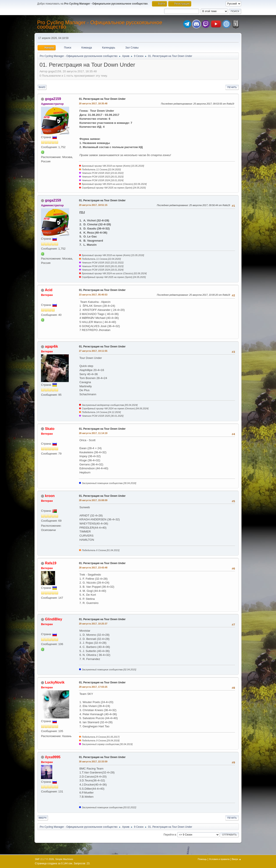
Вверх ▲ (237, 859)
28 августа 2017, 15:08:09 (93, 500)
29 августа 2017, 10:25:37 (93, 624)
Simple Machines (64, 859)
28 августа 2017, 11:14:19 (93, 433)
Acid (49, 290)
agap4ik (52, 346)
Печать (232, 87)
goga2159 (53, 99)
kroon (50, 496)
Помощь (202, 859)
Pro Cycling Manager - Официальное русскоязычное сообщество (100, 25)
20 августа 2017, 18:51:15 (93, 205)
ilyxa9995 (53, 757)
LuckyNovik (55, 682)
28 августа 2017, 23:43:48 (93, 568)
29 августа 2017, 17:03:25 (93, 687)
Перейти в (170, 835)
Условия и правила (219, 859)
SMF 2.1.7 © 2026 (44, 859)
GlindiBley (54, 619)
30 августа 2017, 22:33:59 (93, 762)
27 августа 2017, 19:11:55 (93, 351)
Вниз (42, 87)
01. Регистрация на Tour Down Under (102, 99)
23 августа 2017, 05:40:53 (93, 295)
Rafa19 (51, 563)
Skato (50, 429)
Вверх (43, 818)
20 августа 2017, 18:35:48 (93, 103)
